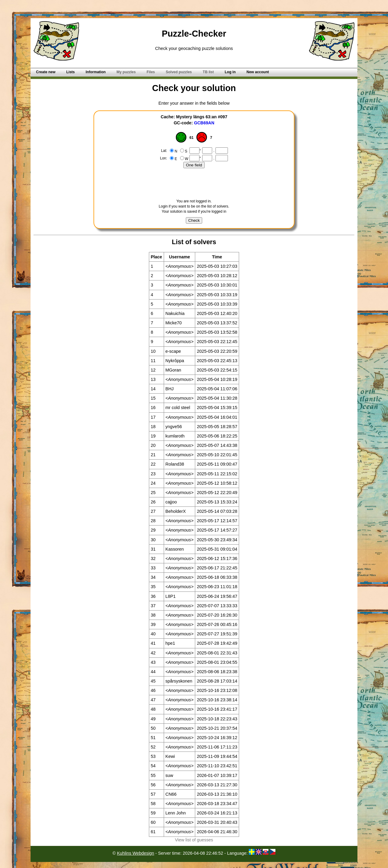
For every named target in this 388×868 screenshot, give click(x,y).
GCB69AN (204, 123)
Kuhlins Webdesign (135, 853)
